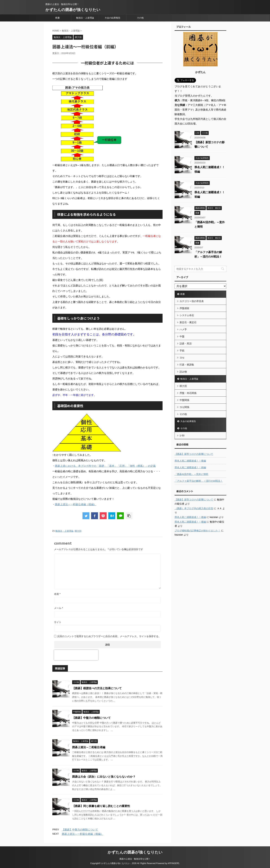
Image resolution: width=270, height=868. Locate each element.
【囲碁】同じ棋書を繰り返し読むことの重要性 (101, 806)
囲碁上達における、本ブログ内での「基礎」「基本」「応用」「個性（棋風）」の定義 (105, 466)
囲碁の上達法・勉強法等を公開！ (135, 859)
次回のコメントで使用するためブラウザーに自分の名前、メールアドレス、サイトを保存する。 (109, 636)
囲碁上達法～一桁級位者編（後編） (76, 504)
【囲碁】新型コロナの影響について (194, 454)
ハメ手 (183, 329)
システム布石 (187, 315)
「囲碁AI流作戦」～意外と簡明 (191, 474)
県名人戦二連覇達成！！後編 (190, 461)
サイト (58, 622)
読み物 (183, 372)
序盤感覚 (184, 308)
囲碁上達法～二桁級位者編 (89, 747)
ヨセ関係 (184, 407)
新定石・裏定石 (188, 322)
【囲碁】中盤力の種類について (91, 718)
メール (58, 608)
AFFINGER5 (173, 863)
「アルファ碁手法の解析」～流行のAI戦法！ (199, 481)
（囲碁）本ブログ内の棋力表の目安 (194, 508)
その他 (140, 18)
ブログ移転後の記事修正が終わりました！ (198, 531)
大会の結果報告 (113, 18)
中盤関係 (184, 400)
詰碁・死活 (186, 343)
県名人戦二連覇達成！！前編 (190, 467)
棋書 (58, 18)
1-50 (182, 435)
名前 (57, 594)
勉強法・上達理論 (85, 18)
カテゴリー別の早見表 (192, 301)
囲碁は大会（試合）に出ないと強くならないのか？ (104, 777)
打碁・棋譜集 (187, 365)
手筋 (182, 351)
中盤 (182, 336)
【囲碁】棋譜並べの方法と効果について (97, 688)
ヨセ (182, 358)
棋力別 (78, 531)
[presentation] (76, 655)
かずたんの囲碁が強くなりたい (73, 10)
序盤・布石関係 (188, 393)
